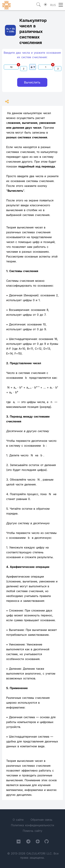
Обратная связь (41, 820)
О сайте (18, 820)
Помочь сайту (32, 831)
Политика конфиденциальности (32, 825)
